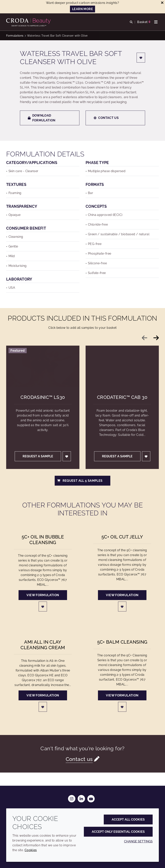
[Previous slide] (145, 338)
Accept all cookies (128, 819)
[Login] (141, 58)
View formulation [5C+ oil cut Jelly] (122, 595)
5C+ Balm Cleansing (122, 642)
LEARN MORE (82, 9)
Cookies (31, 850)
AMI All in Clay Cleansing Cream (43, 645)
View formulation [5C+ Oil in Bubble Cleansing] (43, 595)
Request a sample (38, 456)
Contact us (106, 118)
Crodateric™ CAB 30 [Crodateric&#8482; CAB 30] (122, 397)
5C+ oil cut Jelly (122, 537)
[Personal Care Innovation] (29, 21)
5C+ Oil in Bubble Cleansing (43, 540)
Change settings (138, 841)
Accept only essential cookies (118, 832)
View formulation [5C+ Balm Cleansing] (122, 695)
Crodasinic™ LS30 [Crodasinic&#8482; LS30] (43, 397)
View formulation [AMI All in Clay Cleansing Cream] (43, 695)
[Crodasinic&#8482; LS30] (43, 366)
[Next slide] (156, 338)
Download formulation (42, 118)
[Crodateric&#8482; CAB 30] (122, 366)
